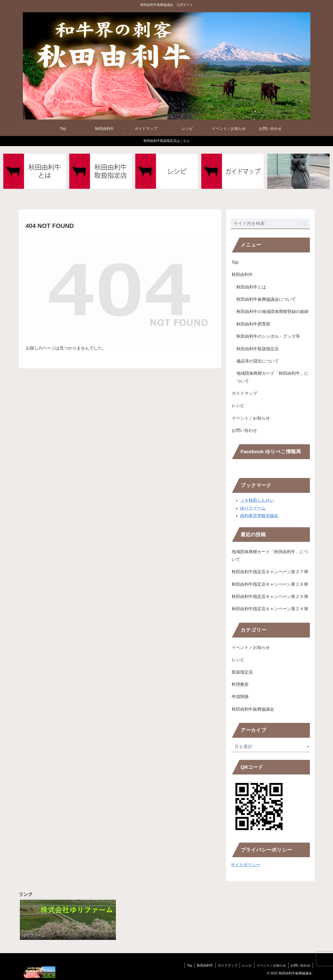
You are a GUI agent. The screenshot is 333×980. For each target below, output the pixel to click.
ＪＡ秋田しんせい (257, 501)
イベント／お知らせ (251, 418)
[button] (305, 224)
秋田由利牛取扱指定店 (258, 349)
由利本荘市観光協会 (259, 516)
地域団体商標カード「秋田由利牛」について (272, 377)
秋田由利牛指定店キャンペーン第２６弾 (270, 584)
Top (235, 262)
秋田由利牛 (242, 275)
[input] (270, 224)
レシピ (238, 406)
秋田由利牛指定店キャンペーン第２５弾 (270, 597)
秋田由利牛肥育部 (253, 324)
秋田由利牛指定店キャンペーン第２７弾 (270, 572)
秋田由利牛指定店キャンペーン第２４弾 (270, 609)
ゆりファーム (253, 508)
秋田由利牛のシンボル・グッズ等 (268, 337)
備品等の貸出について (258, 361)
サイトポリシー (246, 865)
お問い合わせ (244, 431)
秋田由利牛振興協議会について (266, 300)
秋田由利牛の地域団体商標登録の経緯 (272, 312)
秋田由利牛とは (251, 287)
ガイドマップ (244, 394)
